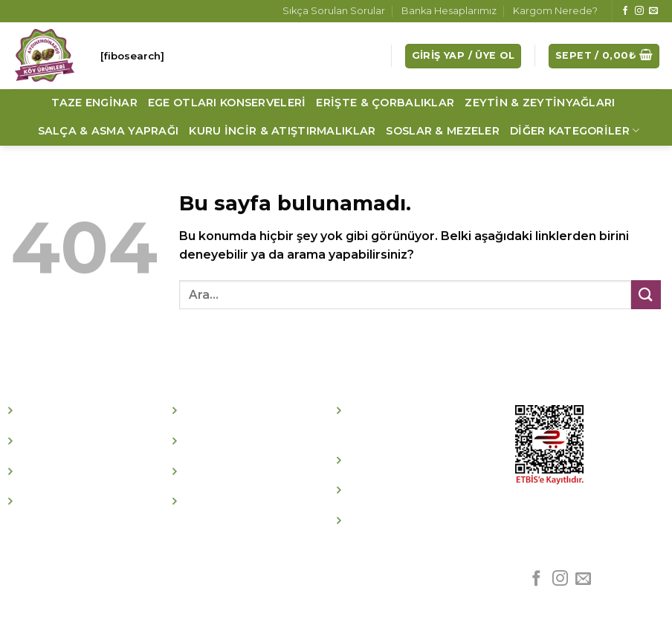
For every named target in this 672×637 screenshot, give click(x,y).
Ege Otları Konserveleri (227, 103)
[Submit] (646, 295)
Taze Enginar (94, 103)
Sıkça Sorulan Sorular (334, 11)
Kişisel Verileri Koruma (423, 491)
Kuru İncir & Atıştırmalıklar (282, 131)
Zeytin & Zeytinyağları (540, 103)
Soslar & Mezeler (443, 131)
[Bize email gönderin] (653, 11)
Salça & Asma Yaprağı (109, 131)
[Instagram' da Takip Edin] (639, 11)
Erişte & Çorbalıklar (385, 103)
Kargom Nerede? (555, 11)
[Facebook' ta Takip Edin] (625, 11)
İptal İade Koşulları (411, 461)
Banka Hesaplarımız (449, 11)
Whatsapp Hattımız (414, 521)
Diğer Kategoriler (575, 130)
